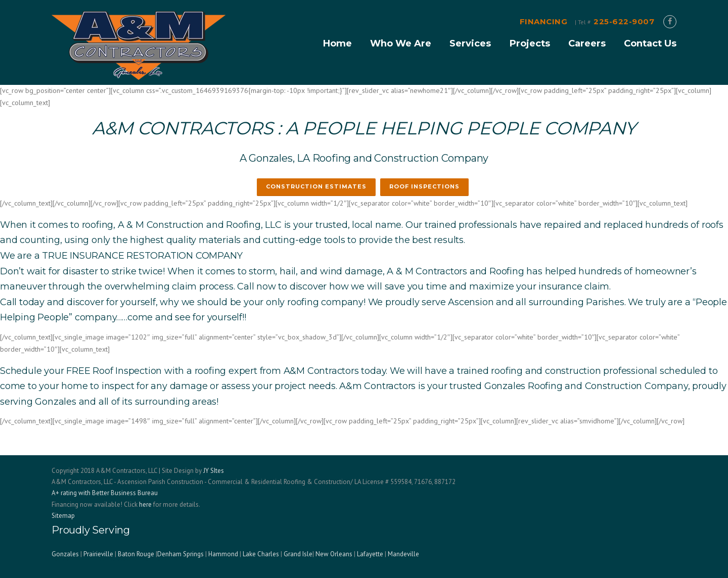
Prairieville (98, 554)
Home (337, 43)
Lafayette (370, 554)
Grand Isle (298, 554)
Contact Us (650, 43)
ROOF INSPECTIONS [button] (424, 186)
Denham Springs (180, 554)
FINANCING (544, 21)
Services (470, 43)
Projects (530, 43)
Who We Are (401, 43)
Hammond (223, 554)
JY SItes (214, 471)
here (145, 504)
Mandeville (403, 554)
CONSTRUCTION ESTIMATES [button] (316, 186)
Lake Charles (261, 554)
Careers (587, 43)
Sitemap (63, 516)
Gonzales (65, 554)
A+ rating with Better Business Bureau (105, 493)
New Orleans (334, 554)
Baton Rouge (136, 554)
